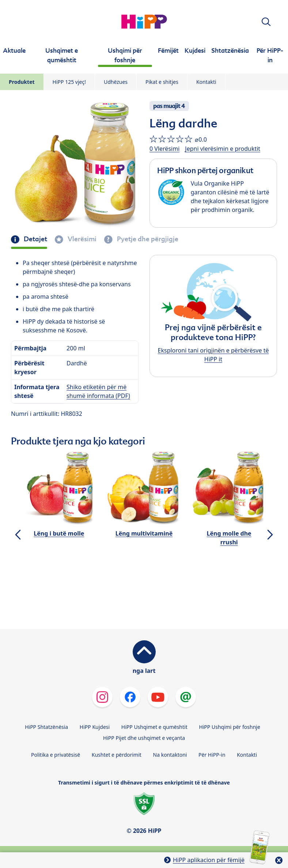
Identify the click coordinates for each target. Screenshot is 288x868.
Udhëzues (116, 82)
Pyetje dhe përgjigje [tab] (147, 239)
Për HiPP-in (212, 755)
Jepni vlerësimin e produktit (223, 149)
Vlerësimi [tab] (81, 239)
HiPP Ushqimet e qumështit (154, 727)
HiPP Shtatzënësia (46, 727)
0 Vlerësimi (164, 149)
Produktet (22, 82)
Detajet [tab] (35, 239)
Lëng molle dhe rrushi (229, 538)
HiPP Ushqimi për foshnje (229, 727)
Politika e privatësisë (56, 755)
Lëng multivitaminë (144, 533)
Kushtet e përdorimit (117, 755)
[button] (266, 22)
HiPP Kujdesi (95, 727)
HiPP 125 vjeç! (69, 82)
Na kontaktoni (170, 755)
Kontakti (206, 82)
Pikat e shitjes (162, 82)
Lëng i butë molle (59, 533)
